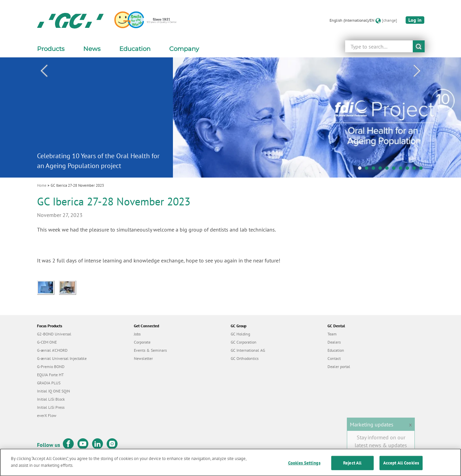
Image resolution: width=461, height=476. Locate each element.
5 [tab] (389, 170)
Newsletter (143, 358)
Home (42, 185)
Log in (415, 20)
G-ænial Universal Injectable (62, 358)
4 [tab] (382, 170)
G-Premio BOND (51, 367)
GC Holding (240, 334)
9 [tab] (416, 170)
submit (419, 46)
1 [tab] (361, 170)
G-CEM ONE (47, 342)
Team (332, 334)
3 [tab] (375, 170)
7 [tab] (402, 170)
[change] (389, 20)
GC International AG (248, 350)
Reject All (352, 466)
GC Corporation (244, 342)
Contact (334, 358)
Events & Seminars (150, 350)
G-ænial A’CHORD (52, 350)
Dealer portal (339, 367)
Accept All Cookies (401, 466)
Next (417, 71)
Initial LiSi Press (51, 407)
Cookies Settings (304, 466)
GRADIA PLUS (49, 383)
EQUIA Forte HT (50, 375)
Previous (44, 71)
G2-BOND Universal (54, 334)
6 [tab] (395, 170)
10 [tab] (423, 170)
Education (336, 350)
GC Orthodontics (245, 358)
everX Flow (47, 415)
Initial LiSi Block (51, 399)
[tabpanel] (230, 117)
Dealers (334, 342)
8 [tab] (409, 170)
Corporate (142, 342)
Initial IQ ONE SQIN (54, 391)
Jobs (137, 334)
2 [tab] (368, 170)
